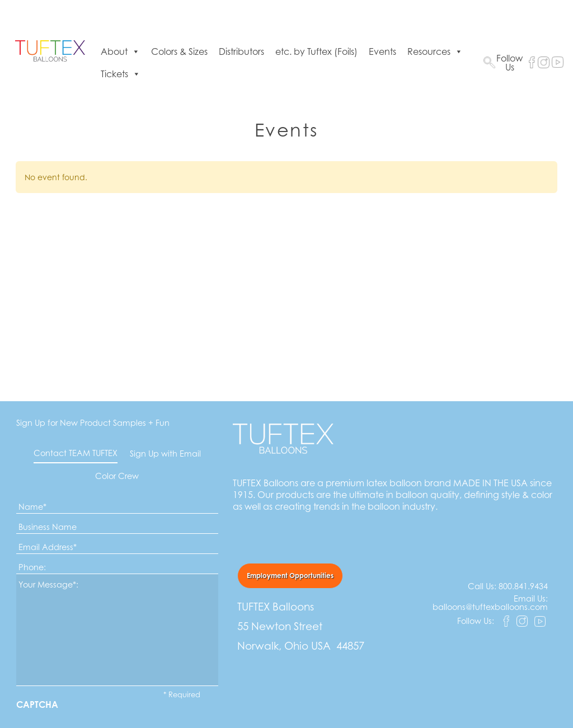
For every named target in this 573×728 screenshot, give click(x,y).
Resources (435, 51)
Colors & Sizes (179, 51)
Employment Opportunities (290, 576)
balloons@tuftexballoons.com (490, 607)
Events (382, 51)
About (120, 51)
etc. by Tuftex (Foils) (316, 51)
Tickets (121, 74)
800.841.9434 (523, 586)
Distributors (241, 51)
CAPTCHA (37, 704)
